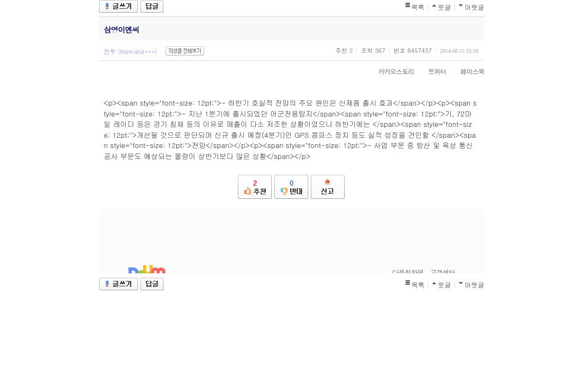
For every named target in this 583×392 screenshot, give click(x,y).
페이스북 (467, 71)
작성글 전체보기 (185, 51)
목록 (418, 7)
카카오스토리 (391, 71)
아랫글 (475, 7)
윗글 (445, 7)
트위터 (432, 71)
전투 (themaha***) (131, 51)
